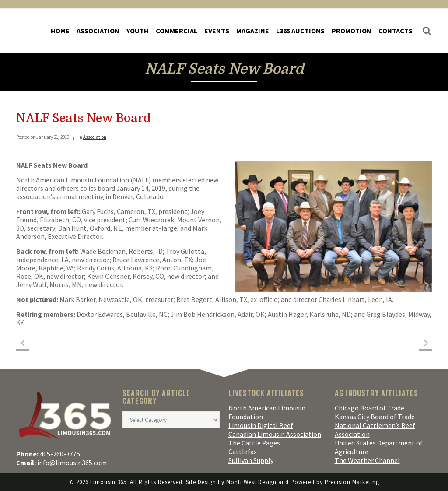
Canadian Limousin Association (275, 434)
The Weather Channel (367, 460)
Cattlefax (243, 452)
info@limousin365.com (72, 463)
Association (95, 137)
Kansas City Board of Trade (375, 417)
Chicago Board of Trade (369, 408)
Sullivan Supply (251, 460)
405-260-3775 (60, 454)
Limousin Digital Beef (261, 425)
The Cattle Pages (254, 443)
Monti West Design (251, 482)
